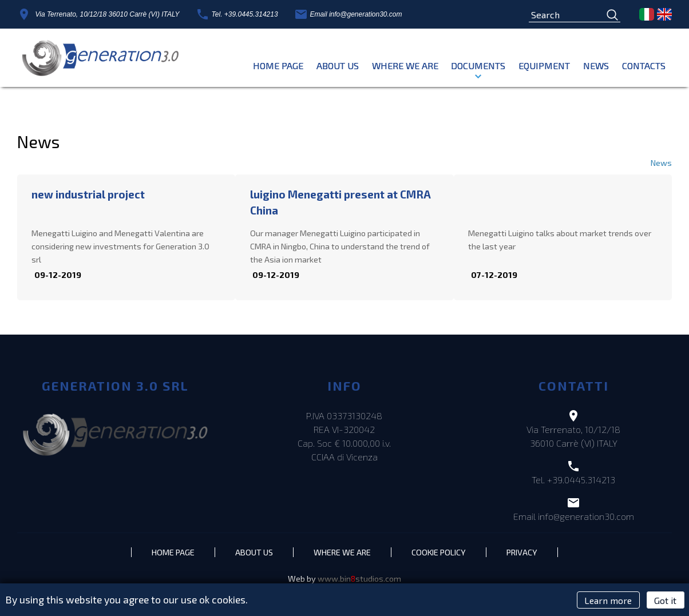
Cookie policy (447, 555)
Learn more (608, 600)
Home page (278, 65)
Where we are (405, 65)
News (596, 65)
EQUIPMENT (544, 65)
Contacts (644, 65)
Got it (665, 600)
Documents (478, 65)
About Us (338, 65)
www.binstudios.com (359, 583)
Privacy (536, 555)
